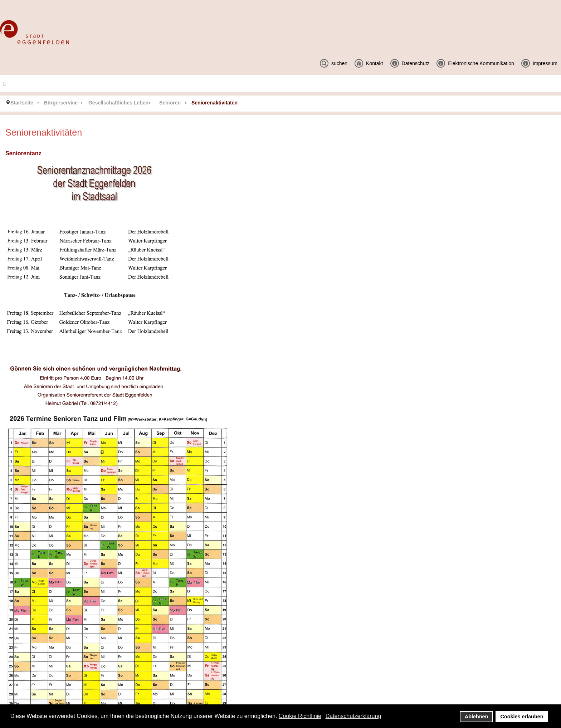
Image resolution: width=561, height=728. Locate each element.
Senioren (170, 103)
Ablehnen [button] (477, 717)
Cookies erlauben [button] (522, 717)
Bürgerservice (61, 103)
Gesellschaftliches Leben (118, 103)
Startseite (22, 103)
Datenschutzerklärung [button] (353, 716)
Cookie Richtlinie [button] (300, 716)
